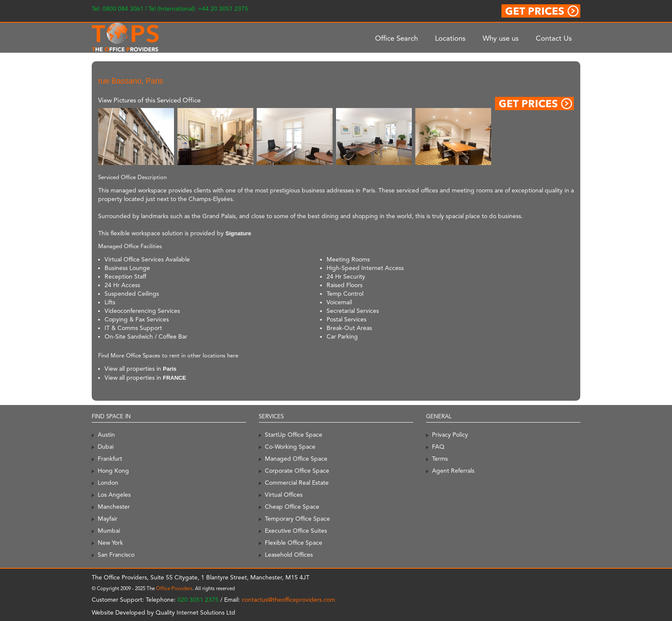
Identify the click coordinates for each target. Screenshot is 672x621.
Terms (440, 459)
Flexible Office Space (294, 543)
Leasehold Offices (289, 555)
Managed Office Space (296, 459)
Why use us (501, 38)
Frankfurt (110, 459)
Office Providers (174, 588)
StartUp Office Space (294, 435)
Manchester (114, 507)
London (108, 483)
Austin (106, 435)
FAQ (438, 447)
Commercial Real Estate (297, 483)
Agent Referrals (453, 471)
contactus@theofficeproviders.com (288, 600)
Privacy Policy (450, 435)
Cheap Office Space (292, 507)
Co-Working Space (290, 447)
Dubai (106, 447)
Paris (170, 369)
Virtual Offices (284, 495)
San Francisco (116, 555)
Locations (450, 38)
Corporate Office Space (297, 471)
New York (110, 543)
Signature (238, 233)
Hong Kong (113, 471)
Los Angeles (114, 495)
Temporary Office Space (297, 519)
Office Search (396, 38)
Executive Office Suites (296, 531)
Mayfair (108, 519)
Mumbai (109, 531)
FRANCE (174, 378)
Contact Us (554, 38)
